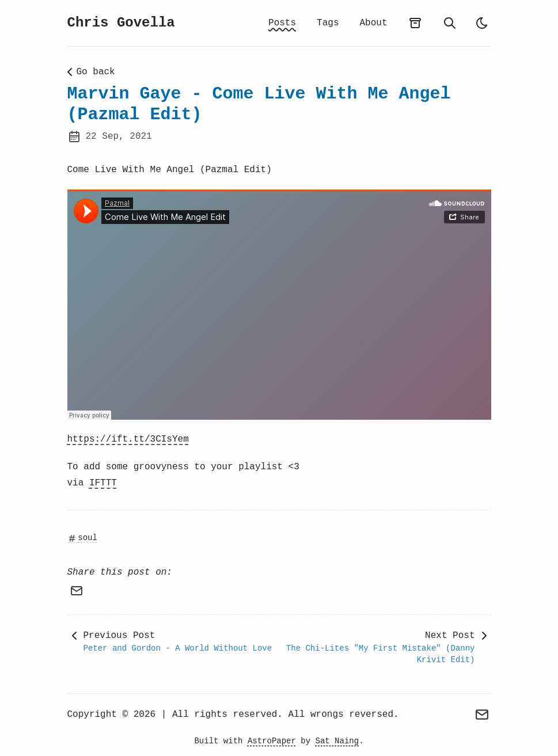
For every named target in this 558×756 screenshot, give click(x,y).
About (373, 23)
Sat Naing (337, 741)
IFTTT (103, 483)
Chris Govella (121, 23)
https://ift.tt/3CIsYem (128, 439)
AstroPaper (272, 741)
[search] (450, 23)
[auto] (482, 23)
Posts (282, 23)
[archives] (415, 23)
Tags (328, 23)
